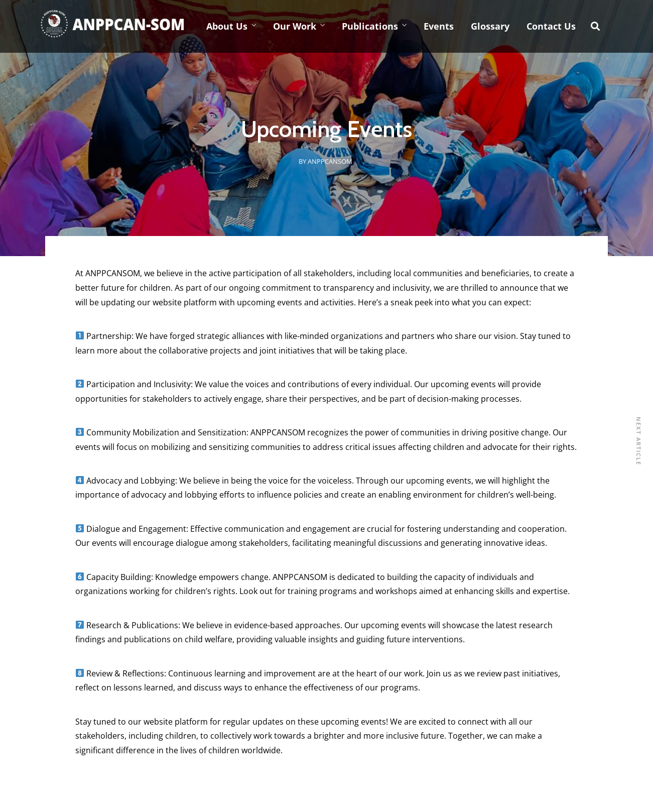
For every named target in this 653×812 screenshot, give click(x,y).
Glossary (490, 26)
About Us (227, 26)
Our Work (295, 26)
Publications (370, 26)
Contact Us (551, 26)
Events (439, 26)
